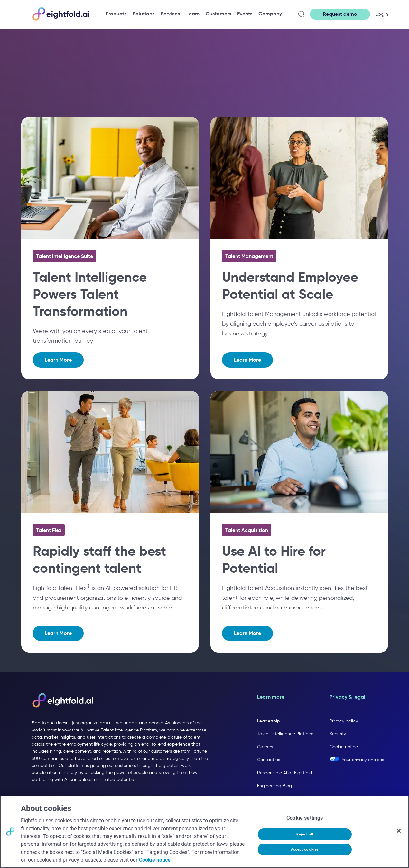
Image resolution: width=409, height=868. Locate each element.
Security (338, 734)
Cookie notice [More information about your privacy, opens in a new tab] (155, 860)
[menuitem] (116, 14)
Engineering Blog (274, 786)
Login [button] (382, 14)
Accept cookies (305, 849)
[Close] (399, 831)
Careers (265, 747)
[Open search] (302, 14)
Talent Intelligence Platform (285, 734)
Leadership (269, 721)
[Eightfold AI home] (62, 701)
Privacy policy (344, 721)
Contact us (269, 760)
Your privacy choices (363, 760)
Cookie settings (305, 818)
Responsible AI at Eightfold (285, 773)
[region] (204, 832)
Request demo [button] (340, 14)
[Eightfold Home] (60, 19)
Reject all (305, 834)
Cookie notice (344, 747)
